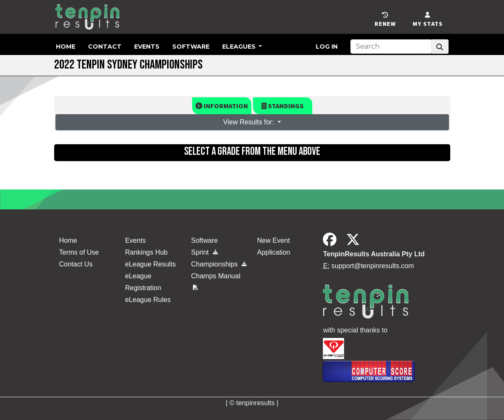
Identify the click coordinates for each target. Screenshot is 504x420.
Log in (327, 47)
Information (222, 106)
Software (191, 47)
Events (147, 47)
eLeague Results (150, 264)
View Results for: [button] (249, 122)
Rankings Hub (146, 252)
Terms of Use (79, 252)
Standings (282, 106)
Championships (219, 264)
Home (66, 47)
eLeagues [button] (240, 47)
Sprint (204, 252)
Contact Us (76, 264)
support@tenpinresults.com (373, 266)
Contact (105, 47)
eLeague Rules (148, 300)
